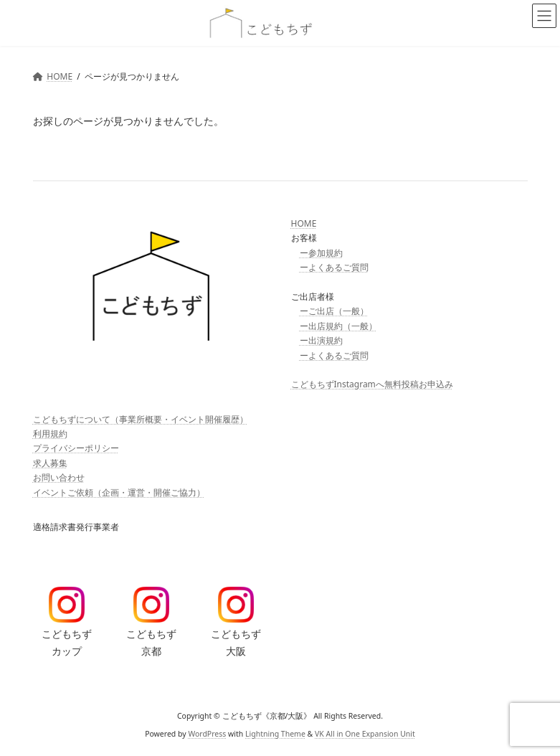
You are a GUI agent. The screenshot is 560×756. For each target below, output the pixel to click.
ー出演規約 (321, 340)
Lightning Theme (275, 734)
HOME (304, 223)
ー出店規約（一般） (338, 326)
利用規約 (50, 434)
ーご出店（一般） (334, 311)
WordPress (207, 734)
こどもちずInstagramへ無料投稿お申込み (372, 384)
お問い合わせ (59, 477)
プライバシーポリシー (76, 448)
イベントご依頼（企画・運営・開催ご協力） (119, 492)
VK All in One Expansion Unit (365, 734)
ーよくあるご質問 (334, 267)
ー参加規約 (321, 253)
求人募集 (50, 463)
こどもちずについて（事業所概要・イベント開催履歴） (141, 419)
